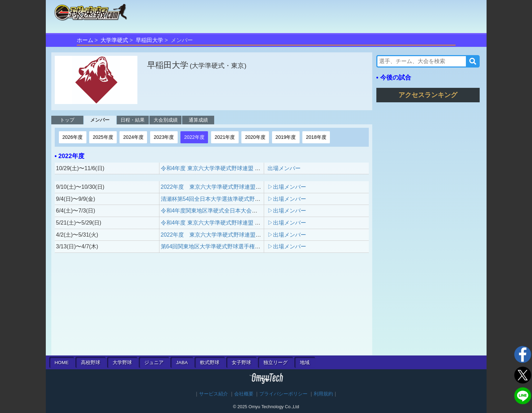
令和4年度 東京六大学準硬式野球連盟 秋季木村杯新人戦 (230, 168)
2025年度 (103, 137)
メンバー (100, 120)
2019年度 (286, 137)
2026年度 (72, 137)
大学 (122, 363)
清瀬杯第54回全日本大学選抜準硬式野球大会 (216, 199)
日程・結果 (133, 120)
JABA (182, 363)
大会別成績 (166, 120)
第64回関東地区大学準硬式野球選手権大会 (213, 246)
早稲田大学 (149, 40)
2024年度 (133, 137)
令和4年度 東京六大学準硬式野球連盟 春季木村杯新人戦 (230, 223)
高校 (91, 363)
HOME (62, 363)
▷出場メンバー (287, 187)
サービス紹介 (213, 394)
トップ (67, 120)
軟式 (210, 363)
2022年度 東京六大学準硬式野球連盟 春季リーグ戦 (228, 235)
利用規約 (323, 394)
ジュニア (154, 363)
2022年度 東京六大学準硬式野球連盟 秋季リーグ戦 (228, 187)
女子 (241, 363)
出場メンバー (284, 168)
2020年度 (255, 137)
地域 (305, 363)
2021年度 (225, 137)
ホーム (85, 40)
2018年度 (316, 137)
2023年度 (164, 137)
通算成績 (198, 120)
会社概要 (244, 394)
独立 (275, 363)
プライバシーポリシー (283, 394)
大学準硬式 (114, 40)
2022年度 (194, 137)
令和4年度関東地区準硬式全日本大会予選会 (215, 211)
